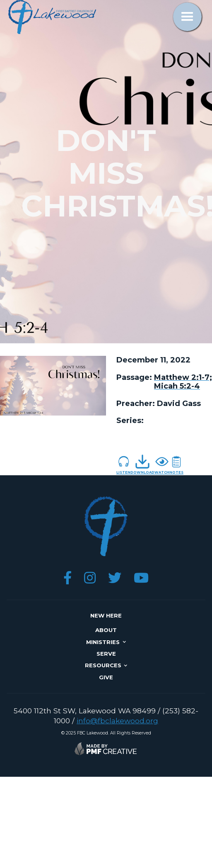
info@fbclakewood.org (117, 721)
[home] (50, 17)
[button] (187, 17)
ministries (103, 642)
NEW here (106, 615)
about (106, 630)
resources (103, 665)
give (106, 677)
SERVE (106, 654)
